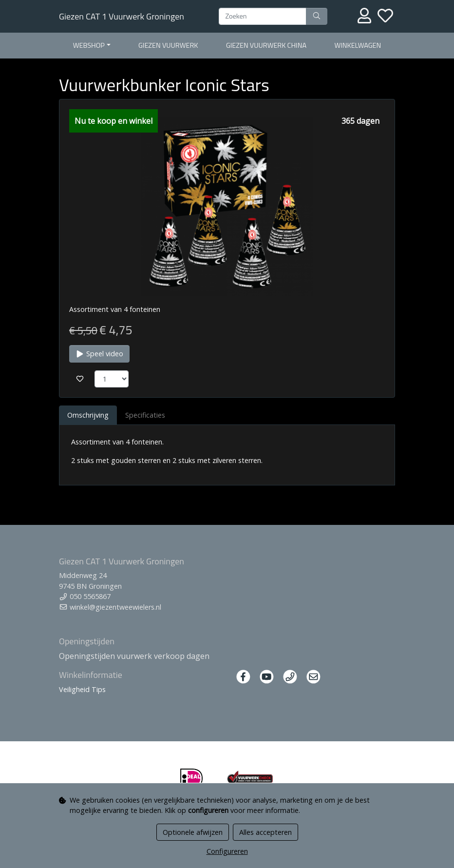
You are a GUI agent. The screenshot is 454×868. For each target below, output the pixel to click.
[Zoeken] (263, 17)
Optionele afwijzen (193, 832)
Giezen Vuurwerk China (266, 45)
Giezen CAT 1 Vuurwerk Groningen (122, 16)
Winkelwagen (358, 45)
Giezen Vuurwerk (168, 45)
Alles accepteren (265, 832)
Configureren (227, 851)
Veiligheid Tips (82, 689)
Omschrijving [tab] (88, 415)
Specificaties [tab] (145, 415)
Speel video (99, 354)
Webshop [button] (89, 45)
